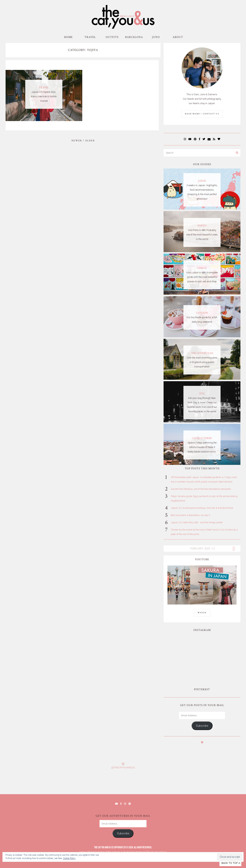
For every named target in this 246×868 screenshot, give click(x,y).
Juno (156, 37)
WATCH (202, 613)
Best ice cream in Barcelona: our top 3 (190, 515)
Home (68, 37)
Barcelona (134, 37)
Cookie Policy (69, 858)
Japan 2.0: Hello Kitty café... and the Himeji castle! (197, 522)
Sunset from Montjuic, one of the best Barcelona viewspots (201, 489)
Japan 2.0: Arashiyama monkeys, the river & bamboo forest (202, 508)
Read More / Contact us (202, 114)
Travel (90, 37)
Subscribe (202, 726)
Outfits (112, 37)
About (178, 37)
